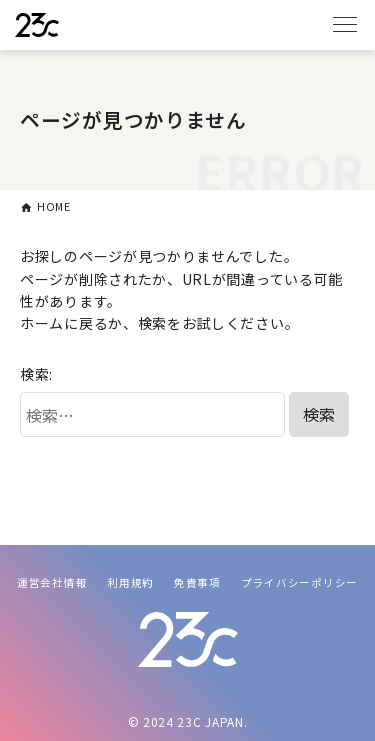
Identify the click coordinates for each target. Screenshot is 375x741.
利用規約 (130, 582)
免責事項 (197, 582)
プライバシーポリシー (299, 582)
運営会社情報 (52, 582)
